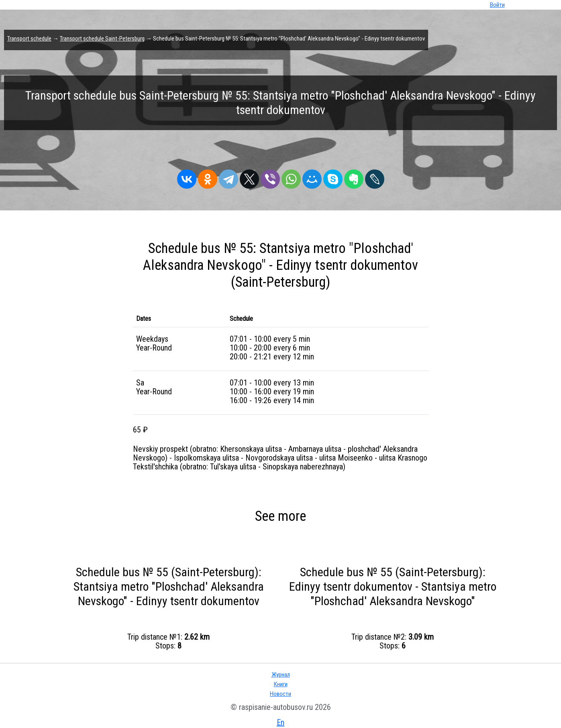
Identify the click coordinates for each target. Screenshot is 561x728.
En (280, 722)
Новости (280, 694)
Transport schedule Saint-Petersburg (102, 39)
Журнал (281, 675)
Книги (281, 684)
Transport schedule (29, 39)
